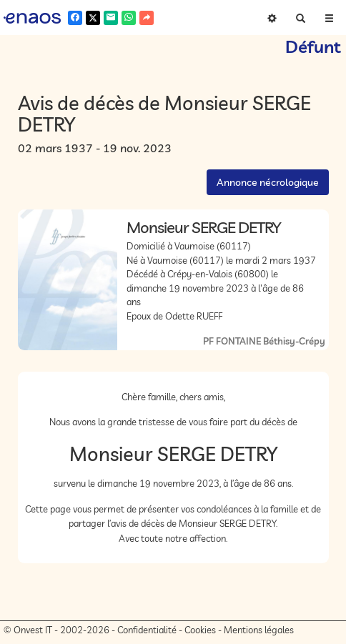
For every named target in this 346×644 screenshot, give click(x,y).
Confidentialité (147, 630)
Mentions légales (259, 630)
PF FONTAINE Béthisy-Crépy (264, 341)
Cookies (200, 630)
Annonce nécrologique (268, 182)
